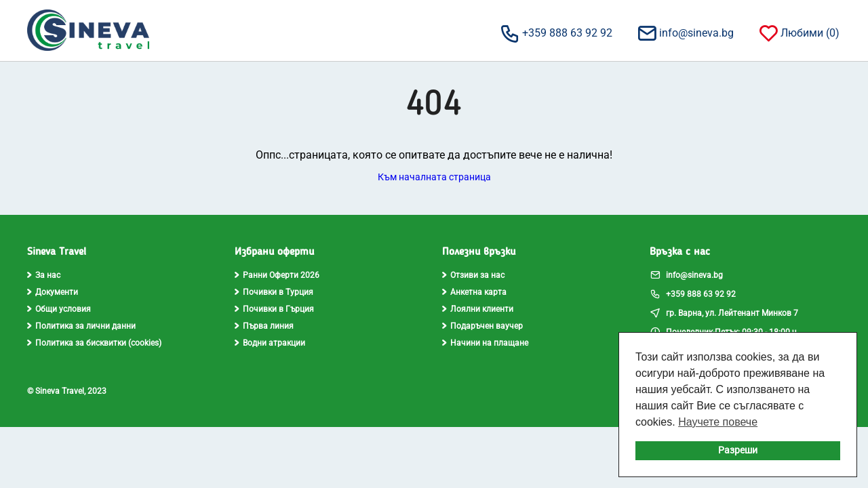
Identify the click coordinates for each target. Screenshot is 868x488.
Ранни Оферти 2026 (277, 275)
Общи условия (59, 309)
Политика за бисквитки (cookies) (94, 343)
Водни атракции (270, 343)
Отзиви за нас (473, 275)
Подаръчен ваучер (482, 326)
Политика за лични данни (81, 326)
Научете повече (718, 422)
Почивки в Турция (274, 292)
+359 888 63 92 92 (556, 33)
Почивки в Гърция (274, 309)
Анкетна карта (474, 292)
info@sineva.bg (685, 33)
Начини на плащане (485, 343)
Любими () (798, 33)
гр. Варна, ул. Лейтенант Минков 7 (724, 312)
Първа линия (264, 326)
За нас (44, 275)
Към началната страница (434, 177)
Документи (53, 292)
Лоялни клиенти (478, 309)
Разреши (738, 450)
